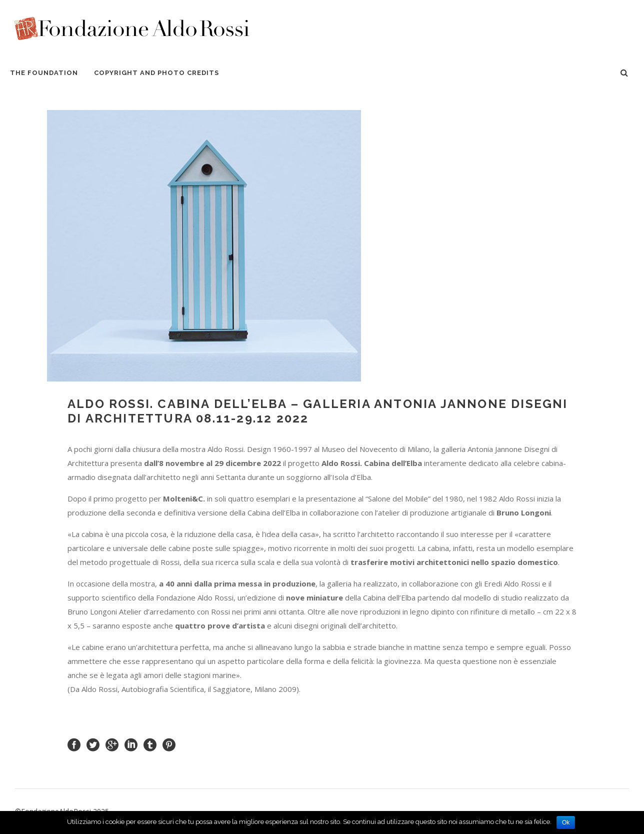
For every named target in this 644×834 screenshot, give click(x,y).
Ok (566, 822)
